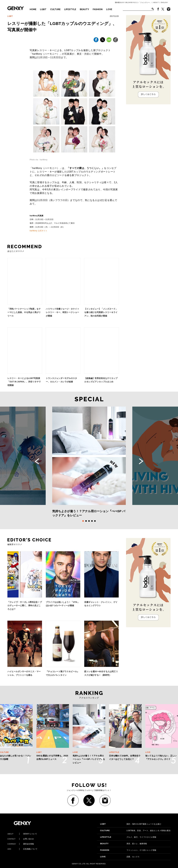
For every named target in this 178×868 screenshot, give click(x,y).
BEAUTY (84, 9)
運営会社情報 (21, 844)
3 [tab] (89, 521)
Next (141, 461)
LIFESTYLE (70, 9)
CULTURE (55, 9)
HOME (33, 9)
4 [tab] (92, 521)
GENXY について (22, 834)
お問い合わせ (21, 839)
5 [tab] (95, 521)
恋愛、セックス (120, 857)
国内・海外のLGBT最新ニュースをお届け (131, 824)
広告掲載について (22, 849)
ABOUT (156, 2)
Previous (37, 461)
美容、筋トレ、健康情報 (124, 844)
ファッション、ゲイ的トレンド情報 (128, 850)
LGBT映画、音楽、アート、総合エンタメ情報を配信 (135, 831)
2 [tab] (86, 521)
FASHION (98, 9)
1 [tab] (83, 521)
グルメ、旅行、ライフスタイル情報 (128, 837)
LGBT (43, 9)
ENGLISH (164, 2)
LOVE (109, 9)
